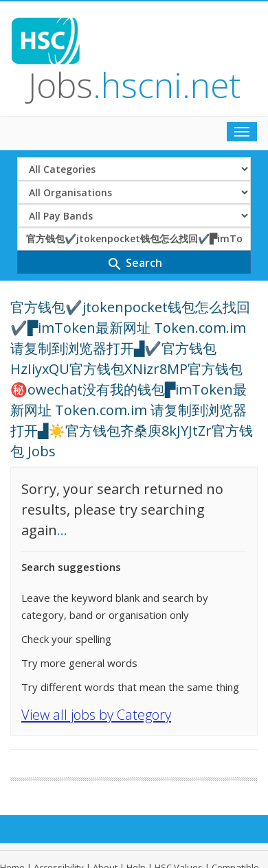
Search (134, 264)
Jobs (134, 85)
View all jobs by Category (96, 715)
